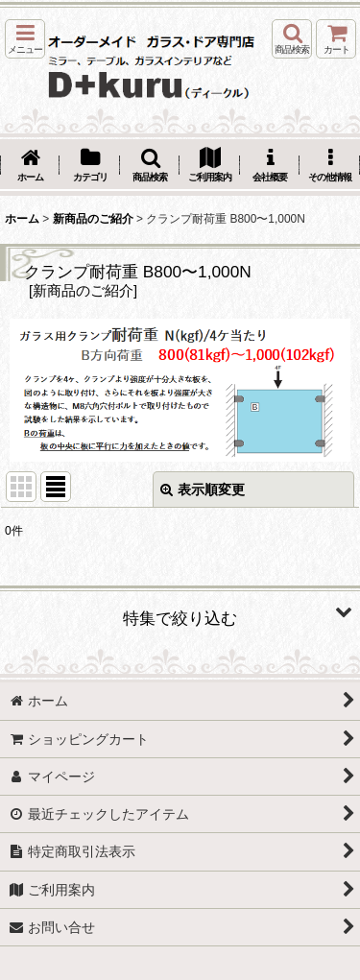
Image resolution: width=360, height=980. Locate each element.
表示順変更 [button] (203, 490)
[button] (25, 39)
